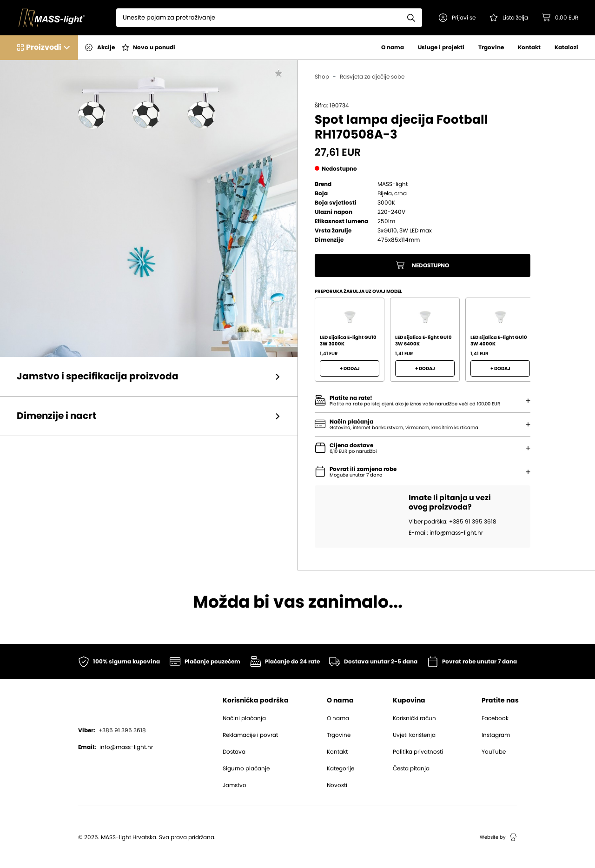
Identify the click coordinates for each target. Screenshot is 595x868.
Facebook (495, 718)
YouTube (494, 752)
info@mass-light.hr (116, 747)
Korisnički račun (414, 718)
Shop (322, 77)
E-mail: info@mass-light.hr (446, 533)
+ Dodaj (350, 369)
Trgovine (491, 47)
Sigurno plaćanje (246, 769)
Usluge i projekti (441, 47)
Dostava (234, 752)
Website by (498, 837)
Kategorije (340, 769)
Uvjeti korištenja (414, 735)
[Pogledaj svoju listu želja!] (509, 18)
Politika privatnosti (418, 752)
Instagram (496, 735)
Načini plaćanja (244, 718)
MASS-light (393, 184)
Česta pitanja (411, 769)
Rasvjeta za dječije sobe (372, 77)
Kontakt (529, 47)
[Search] (258, 18)
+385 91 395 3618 (112, 730)
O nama (393, 47)
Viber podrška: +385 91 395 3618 (453, 522)
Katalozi (566, 47)
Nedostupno (423, 265)
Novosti (337, 785)
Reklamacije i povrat (250, 735)
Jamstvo (235, 785)
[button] (457, 18)
